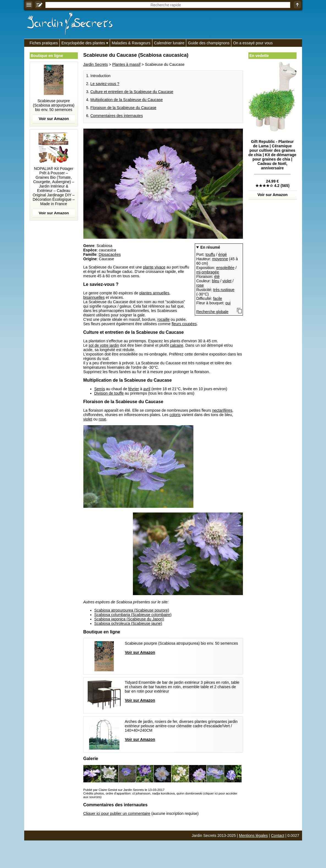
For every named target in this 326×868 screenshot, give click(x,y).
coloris (175, 415)
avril (147, 389)
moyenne (220, 259)
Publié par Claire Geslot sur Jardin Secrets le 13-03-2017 (124, 790)
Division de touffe (109, 393)
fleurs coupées (184, 324)
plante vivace (154, 267)
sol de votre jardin (104, 345)
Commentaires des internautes (117, 116)
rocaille (163, 319)
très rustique (224, 290)
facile (218, 299)
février (134, 389)
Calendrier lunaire (169, 43)
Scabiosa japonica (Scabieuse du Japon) (129, 619)
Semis (100, 389)
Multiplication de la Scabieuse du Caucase (127, 100)
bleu (215, 281)
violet (227, 281)
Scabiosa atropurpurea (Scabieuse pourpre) (132, 610)
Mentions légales (254, 836)
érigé (222, 254)
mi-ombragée (208, 272)
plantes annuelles (154, 293)
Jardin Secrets (96, 64)
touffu (210, 254)
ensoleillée (225, 268)
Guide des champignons (209, 43)
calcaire (177, 345)
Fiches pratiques (44, 43)
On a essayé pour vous (253, 43)
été (217, 276)
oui (228, 303)
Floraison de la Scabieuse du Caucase (124, 108)
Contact (278, 836)
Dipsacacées (110, 254)
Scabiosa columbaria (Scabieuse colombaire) (133, 615)
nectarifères (222, 410)
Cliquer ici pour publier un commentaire (117, 813)
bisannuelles (94, 297)
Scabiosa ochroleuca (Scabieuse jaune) (128, 623)
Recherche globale (213, 312)
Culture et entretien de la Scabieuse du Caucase (132, 92)
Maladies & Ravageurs (131, 43)
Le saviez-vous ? (105, 84)
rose (200, 285)
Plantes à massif (126, 64)
